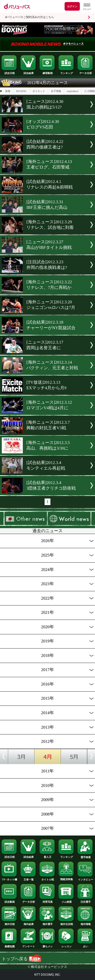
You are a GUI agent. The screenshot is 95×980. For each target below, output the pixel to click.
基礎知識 (9, 945)
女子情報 (56, 91)
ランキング (66, 72)
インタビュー (85, 878)
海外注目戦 (66, 923)
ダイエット (39, 91)
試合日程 (9, 72)
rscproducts (73, 91)
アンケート (28, 945)
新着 (8, 91)
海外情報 (85, 923)
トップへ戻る (22, 959)
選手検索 (85, 856)
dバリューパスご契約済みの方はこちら (30, 17)
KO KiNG (21, 91)
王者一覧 (28, 878)
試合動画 (9, 901)
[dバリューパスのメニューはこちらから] (87, 7)
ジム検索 (66, 901)
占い (85, 945)
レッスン (66, 945)
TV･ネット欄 (9, 878)
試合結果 (28, 72)
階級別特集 (66, 878)
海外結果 (28, 923)
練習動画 (47, 72)
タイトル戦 (47, 878)
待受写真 (47, 901)
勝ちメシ (47, 945)
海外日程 (9, 923)
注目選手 (85, 901)
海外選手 (47, 923)
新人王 (47, 856)
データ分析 (85, 72)
